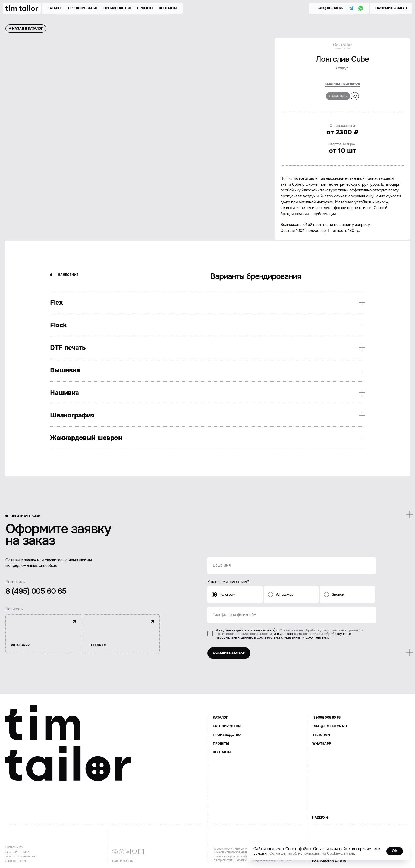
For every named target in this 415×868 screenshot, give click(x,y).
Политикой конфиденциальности (244, 634)
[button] (391, 8)
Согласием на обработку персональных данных (320, 630)
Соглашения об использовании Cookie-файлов (312, 853)
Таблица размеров (342, 84)
